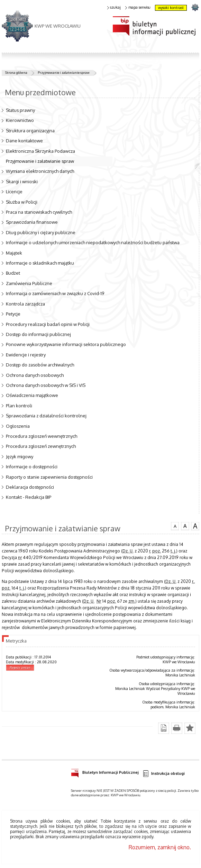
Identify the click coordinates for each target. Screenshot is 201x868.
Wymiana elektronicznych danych (40, 171)
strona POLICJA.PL (195, 7)
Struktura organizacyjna (30, 131)
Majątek (14, 253)
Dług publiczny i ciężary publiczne (41, 232)
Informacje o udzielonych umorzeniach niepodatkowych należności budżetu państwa (93, 242)
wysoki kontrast (171, 8)
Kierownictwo (20, 120)
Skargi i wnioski (22, 181)
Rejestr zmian (20, 667)
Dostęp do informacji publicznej (38, 334)
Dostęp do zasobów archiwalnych (40, 365)
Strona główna (16, 72)
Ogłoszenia (18, 426)
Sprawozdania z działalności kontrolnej (46, 416)
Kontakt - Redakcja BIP (29, 497)
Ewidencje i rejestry (26, 355)
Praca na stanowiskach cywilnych (39, 212)
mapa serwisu (138, 7)
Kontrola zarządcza (25, 304)
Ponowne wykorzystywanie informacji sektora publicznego (66, 344)
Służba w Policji (22, 202)
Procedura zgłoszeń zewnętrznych (41, 446)
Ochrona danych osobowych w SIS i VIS (46, 385)
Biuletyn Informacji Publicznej (105, 771)
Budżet (13, 273)
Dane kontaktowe (24, 141)
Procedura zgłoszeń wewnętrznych (42, 436)
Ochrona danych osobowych (35, 375)
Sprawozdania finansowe (32, 222)
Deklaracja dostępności (30, 487)
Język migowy (20, 457)
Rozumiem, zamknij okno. (160, 847)
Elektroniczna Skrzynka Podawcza (40, 151)
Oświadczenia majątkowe (32, 395)
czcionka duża (195, 526)
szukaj (114, 7)
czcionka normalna (175, 525)
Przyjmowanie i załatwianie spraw (64, 72)
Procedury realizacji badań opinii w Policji (48, 324)
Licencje (14, 192)
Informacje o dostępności (32, 467)
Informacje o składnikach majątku (40, 263)
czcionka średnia (185, 525)
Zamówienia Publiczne (29, 283)
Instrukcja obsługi (164, 774)
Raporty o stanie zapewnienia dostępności (49, 477)
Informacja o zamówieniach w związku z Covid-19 (55, 293)
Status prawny (20, 110)
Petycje (13, 314)
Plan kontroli (19, 406)
